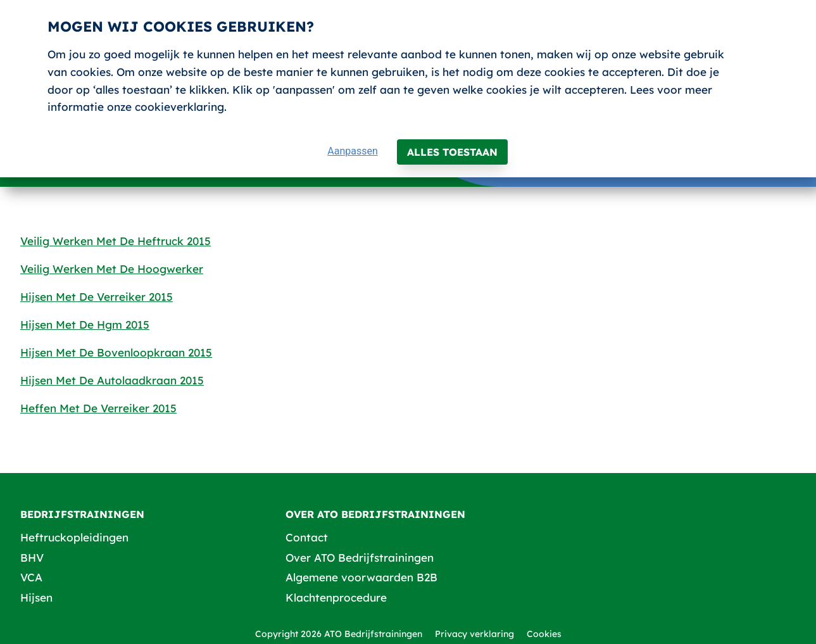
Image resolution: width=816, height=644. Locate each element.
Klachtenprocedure (336, 597)
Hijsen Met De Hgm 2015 (85, 325)
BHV (32, 558)
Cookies (544, 634)
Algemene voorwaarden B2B (361, 577)
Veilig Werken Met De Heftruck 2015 (116, 241)
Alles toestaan (452, 152)
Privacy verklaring (474, 634)
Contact (307, 537)
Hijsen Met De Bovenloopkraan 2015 (116, 352)
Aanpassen (353, 151)
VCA (31, 577)
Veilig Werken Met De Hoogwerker (112, 269)
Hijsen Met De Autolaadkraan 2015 (112, 380)
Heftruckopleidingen (74, 537)
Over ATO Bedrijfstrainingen (360, 558)
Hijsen (36, 597)
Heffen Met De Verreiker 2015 (98, 408)
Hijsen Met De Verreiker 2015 (97, 297)
